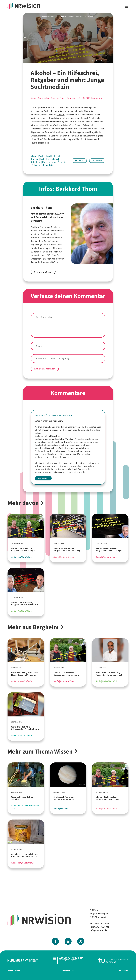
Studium (60, 115)
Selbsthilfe (36, 162)
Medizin (49, 165)
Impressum (123, 970)
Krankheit (51, 156)
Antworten (43, 478)
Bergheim (72, 98)
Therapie (62, 162)
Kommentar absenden (45, 369)
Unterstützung (49, 162)
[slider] (68, 38)
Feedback (97, 161)
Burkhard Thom (58, 98)
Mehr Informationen (43, 272)
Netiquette (68, 970)
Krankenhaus (52, 159)
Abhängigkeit (38, 165)
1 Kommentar (96, 98)
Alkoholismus (58, 231)
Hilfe (59, 156)
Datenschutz (14, 970)
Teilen (79, 161)
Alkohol (87, 125)
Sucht (83, 139)
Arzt (42, 159)
